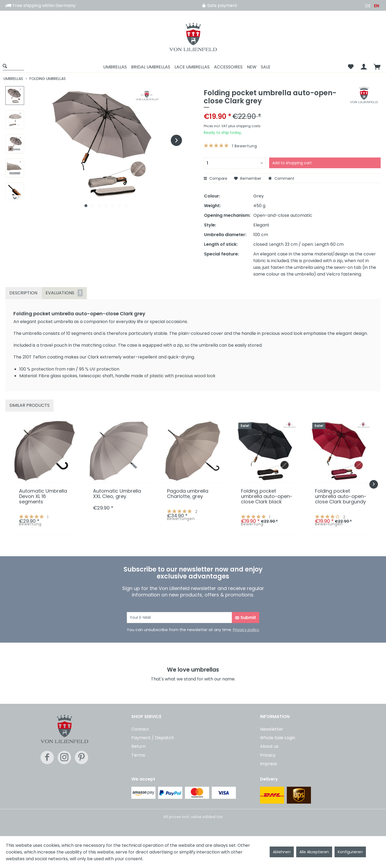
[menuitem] (15, 67)
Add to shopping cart (292, 163)
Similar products (29, 405)
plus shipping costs (244, 126)
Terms (138, 755)
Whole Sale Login (278, 738)
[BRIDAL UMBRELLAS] (151, 67)
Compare (216, 178)
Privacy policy (246, 630)
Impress (269, 764)
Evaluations (64, 293)
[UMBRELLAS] (115, 67)
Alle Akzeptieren (314, 852)
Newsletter (272, 729)
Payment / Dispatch (153, 738)
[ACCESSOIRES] (228, 67)
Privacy (268, 755)
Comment (281, 178)
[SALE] (266, 67)
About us (269, 746)
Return (138, 746)
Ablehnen (282, 852)
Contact (140, 729)
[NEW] (252, 67)
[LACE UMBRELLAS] (192, 67)
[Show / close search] (13, 66)
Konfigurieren (350, 852)
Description (23, 293)
